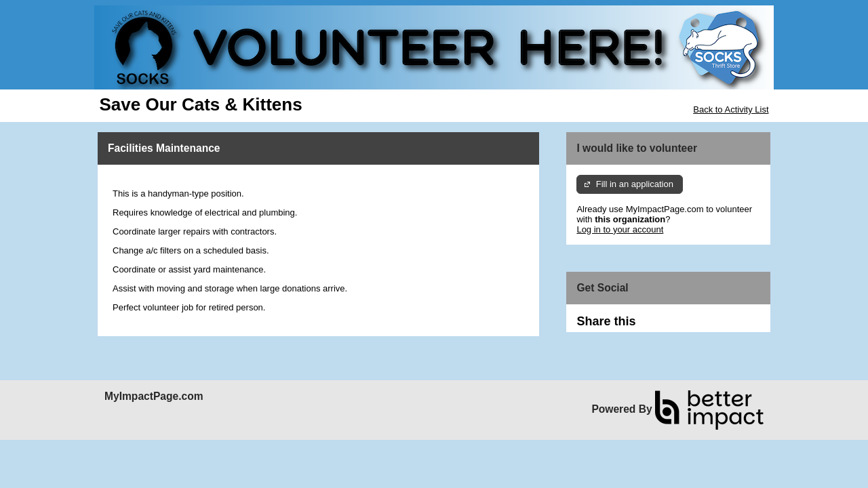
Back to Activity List (731, 109)
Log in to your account (620, 229)
